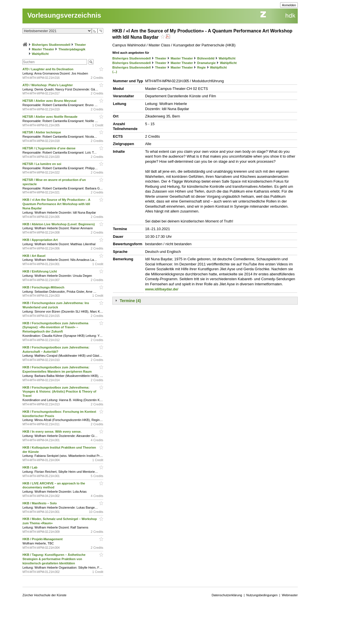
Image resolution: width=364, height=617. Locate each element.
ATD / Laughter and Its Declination (48, 69)
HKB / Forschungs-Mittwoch (44, 287)
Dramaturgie (206, 63)
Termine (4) (130, 301)
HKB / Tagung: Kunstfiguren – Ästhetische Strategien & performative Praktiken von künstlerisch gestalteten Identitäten (54, 559)
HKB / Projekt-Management (43, 539)
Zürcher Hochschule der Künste (45, 595)
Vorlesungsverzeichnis (64, 15)
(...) (115, 72)
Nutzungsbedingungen (262, 595)
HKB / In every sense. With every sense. (52, 432)
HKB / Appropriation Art (41, 240)
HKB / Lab (30, 467)
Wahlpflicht (40, 54)
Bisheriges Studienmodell (51, 45)
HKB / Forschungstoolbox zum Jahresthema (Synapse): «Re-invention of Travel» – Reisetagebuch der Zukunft (55, 327)
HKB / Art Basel (34, 256)
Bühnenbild (206, 58)
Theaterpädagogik (72, 49)
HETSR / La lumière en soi (42, 164)
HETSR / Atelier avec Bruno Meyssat (50, 101)
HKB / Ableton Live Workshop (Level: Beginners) (59, 224)
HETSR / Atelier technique (42, 132)
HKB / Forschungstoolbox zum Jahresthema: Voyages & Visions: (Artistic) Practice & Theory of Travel (59, 392)
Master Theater (43, 49)
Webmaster (290, 595)
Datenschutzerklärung (227, 595)
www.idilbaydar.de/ (162, 289)
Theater (80, 45)
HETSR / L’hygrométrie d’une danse (49, 148)
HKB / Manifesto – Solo (40, 503)
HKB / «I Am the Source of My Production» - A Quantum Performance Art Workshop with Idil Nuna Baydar (56, 204)
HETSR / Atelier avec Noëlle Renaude (50, 117)
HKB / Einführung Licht (40, 271)
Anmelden (289, 5)
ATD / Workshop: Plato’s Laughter (48, 85)
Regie (201, 67)
